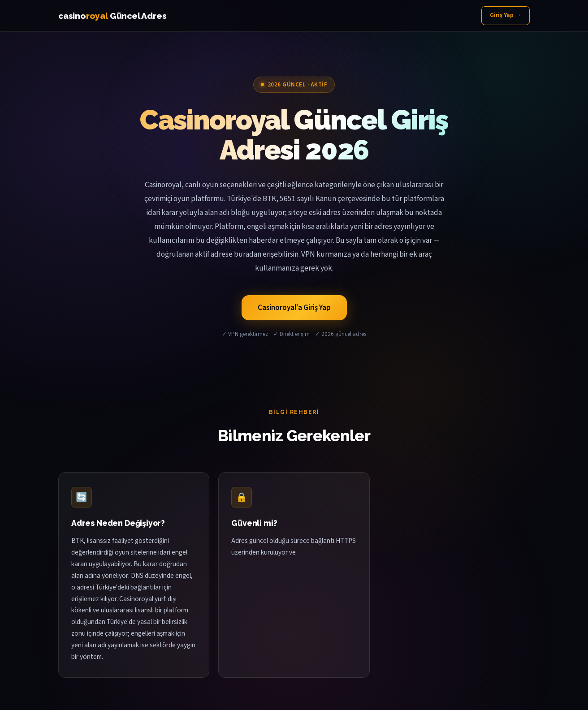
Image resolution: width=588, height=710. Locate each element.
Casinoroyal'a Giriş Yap (294, 308)
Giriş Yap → (506, 15)
